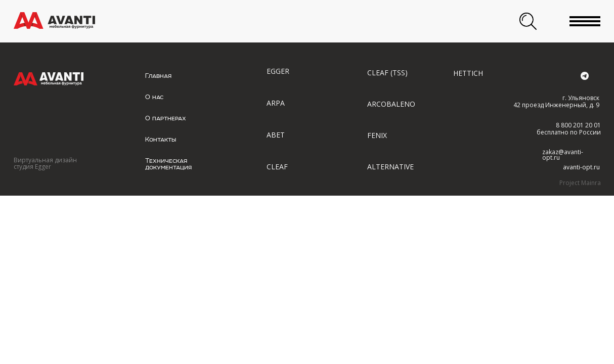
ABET (276, 135)
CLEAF (277, 167)
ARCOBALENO (391, 104)
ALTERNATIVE (390, 167)
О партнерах (166, 118)
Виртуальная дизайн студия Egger (45, 163)
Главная (158, 76)
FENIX (377, 135)
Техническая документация (168, 164)
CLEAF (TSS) (387, 73)
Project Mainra (580, 183)
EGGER (278, 71)
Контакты (161, 139)
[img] (54, 20)
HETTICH (468, 73)
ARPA (276, 103)
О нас (154, 97)
